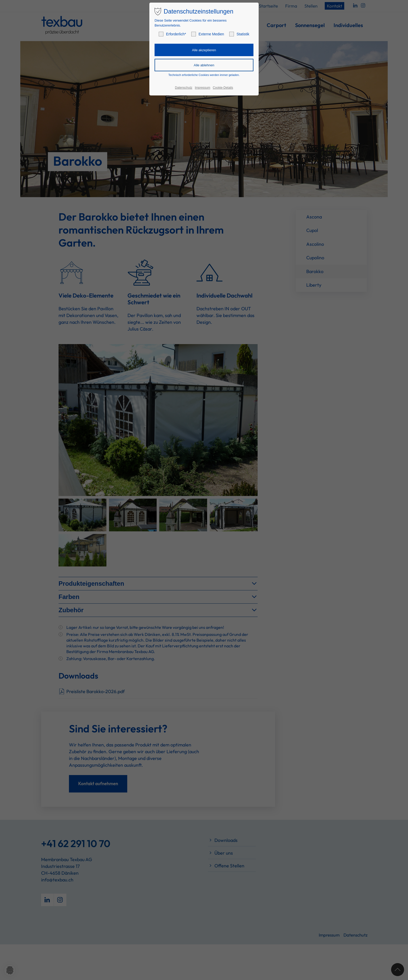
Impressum (203, 88)
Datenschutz (184, 88)
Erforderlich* (172, 34)
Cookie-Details (223, 88)
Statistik (239, 34)
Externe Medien (208, 34)
